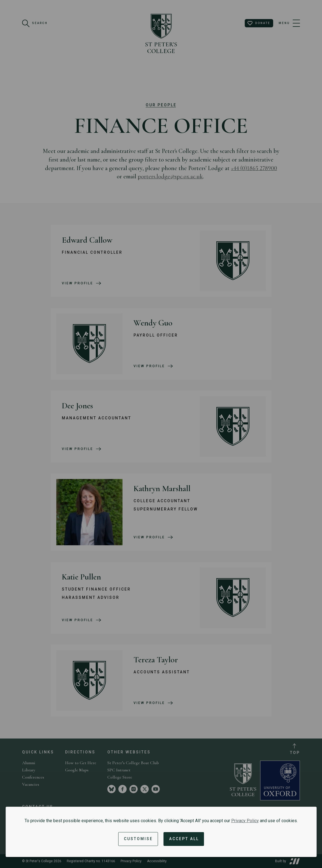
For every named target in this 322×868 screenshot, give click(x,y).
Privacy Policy (245, 821)
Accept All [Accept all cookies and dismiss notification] (184, 839)
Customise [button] (138, 839)
